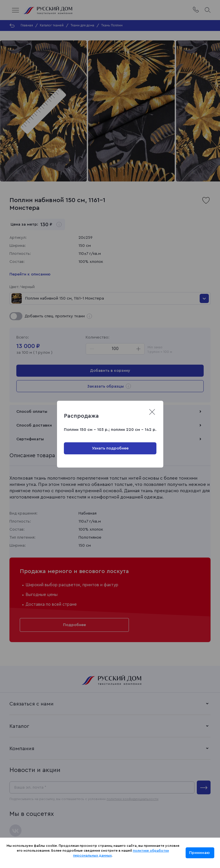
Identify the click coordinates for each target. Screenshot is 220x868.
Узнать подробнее (110, 448)
